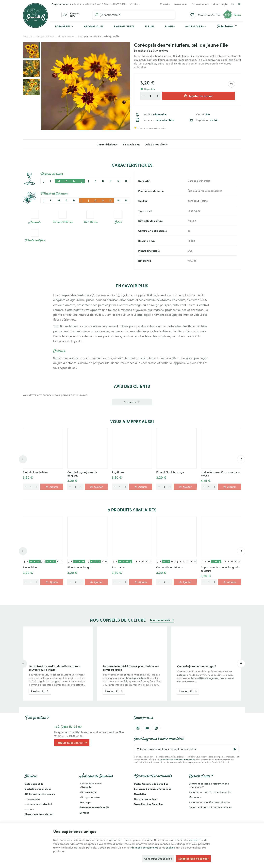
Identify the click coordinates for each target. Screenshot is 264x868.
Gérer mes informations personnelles (210, 807)
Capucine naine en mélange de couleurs (220, 569)
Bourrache (118, 567)
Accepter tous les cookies (193, 859)
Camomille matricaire (170, 567)
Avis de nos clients (156, 144)
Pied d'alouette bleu (35, 472)
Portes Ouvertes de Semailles (151, 784)
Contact (84, 812)
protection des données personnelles (177, 759)
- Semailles (86, 787)
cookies (194, 840)
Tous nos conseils (160, 620)
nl (240, 4)
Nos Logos (86, 802)
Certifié (203, 114)
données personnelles (145, 847)
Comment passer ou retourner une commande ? (209, 785)
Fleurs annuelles (66, 36)
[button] (196, 26)
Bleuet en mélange (79, 567)
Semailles (28, 36)
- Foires (29, 809)
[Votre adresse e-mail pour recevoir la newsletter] (187, 749)
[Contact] (135, 4)
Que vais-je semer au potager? (197, 666)
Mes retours (196, 797)
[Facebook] (138, 728)
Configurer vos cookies (158, 859)
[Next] (241, 459)
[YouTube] (147, 728)
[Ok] (235, 749)
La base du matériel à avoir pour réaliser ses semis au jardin (131, 668)
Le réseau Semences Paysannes (153, 789)
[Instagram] (156, 728)
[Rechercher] (96, 15)
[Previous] (23, 459)
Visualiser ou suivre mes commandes (210, 792)
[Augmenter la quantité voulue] (157, 96)
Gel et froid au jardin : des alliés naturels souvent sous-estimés (54, 668)
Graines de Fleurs (45, 36)
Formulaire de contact (72, 743)
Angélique (118, 472)
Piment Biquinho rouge (170, 472)
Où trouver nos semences (40, 794)
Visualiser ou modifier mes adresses (209, 802)
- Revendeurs (33, 799)
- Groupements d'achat (38, 804)
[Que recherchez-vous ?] (134, 15)
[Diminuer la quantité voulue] (143, 96)
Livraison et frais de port (39, 814)
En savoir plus (131, 144)
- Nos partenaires (90, 797)
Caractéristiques (107, 144)
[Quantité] (150, 96)
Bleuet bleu (30, 567)
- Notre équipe (88, 792)
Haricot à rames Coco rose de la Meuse (220, 474)
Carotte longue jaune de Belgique (82, 474)
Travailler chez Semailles (148, 804)
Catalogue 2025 (34, 784)
